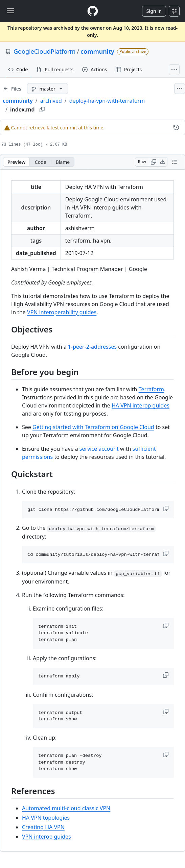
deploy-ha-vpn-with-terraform (107, 101)
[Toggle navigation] (10, 11)
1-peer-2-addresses (92, 347)
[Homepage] (93, 11)
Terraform (151, 389)
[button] (166, 509)
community (97, 51)
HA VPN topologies (46, 818)
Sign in (154, 11)
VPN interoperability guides (62, 312)
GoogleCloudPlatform (44, 51)
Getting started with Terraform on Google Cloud (93, 427)
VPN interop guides (47, 837)
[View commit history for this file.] (176, 127)
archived (51, 101)
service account (99, 449)
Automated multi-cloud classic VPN (66, 808)
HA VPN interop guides (141, 405)
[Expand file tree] (12, 89)
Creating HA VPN (43, 827)
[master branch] (48, 89)
